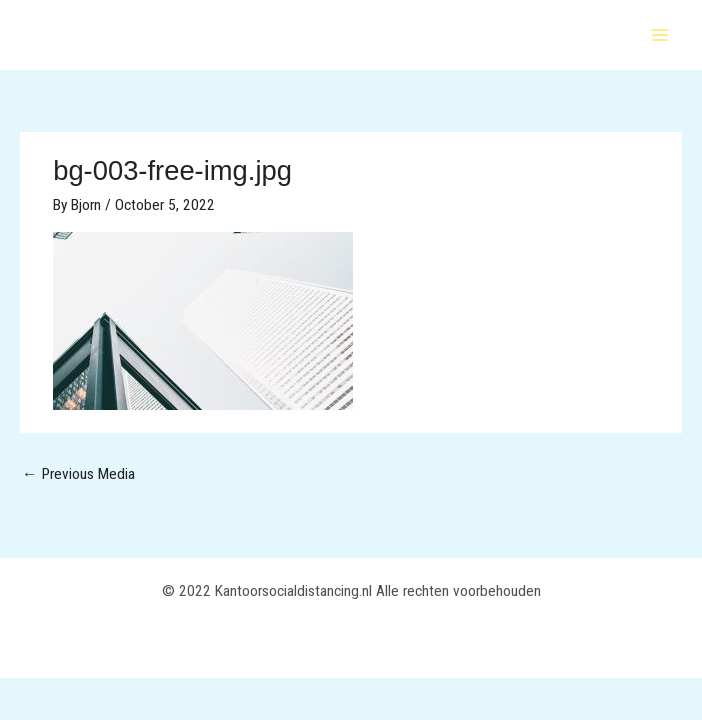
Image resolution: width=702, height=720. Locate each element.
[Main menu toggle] (660, 34)
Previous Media (78, 474)
